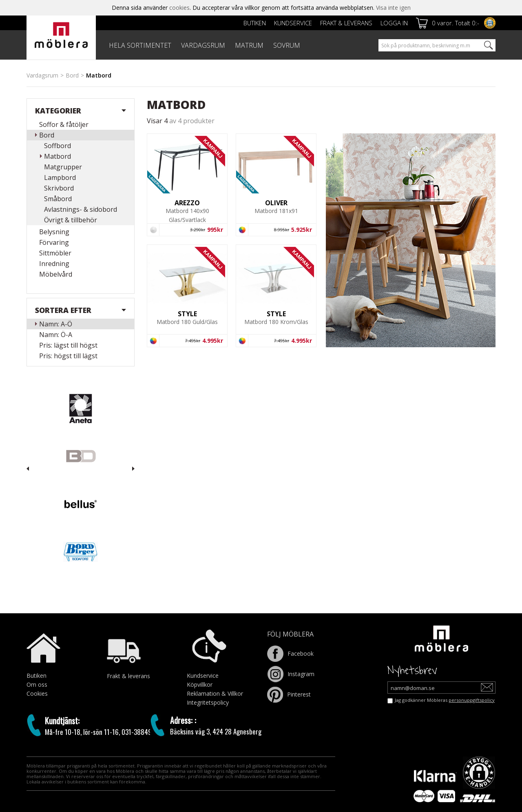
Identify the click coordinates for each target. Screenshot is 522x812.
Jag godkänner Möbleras (445, 700)
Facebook (290, 653)
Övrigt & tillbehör (71, 220)
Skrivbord (59, 188)
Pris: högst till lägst (68, 356)
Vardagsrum (42, 75)
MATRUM (249, 45)
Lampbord (60, 177)
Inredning (54, 264)
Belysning (54, 232)
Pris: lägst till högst (68, 345)
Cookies (37, 693)
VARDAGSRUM (203, 45)
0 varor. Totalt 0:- (456, 23)
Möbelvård (56, 274)
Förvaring (54, 242)
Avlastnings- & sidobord (81, 209)
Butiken (255, 23)
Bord (72, 75)
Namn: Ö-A (56, 335)
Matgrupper (63, 167)
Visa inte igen (393, 8)
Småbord (58, 199)
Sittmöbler (55, 253)
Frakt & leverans (346, 23)
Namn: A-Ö (56, 324)
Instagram (291, 674)
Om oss (37, 684)
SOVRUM (287, 45)
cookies (179, 8)
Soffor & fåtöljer (64, 124)
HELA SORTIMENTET (140, 45)
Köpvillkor (200, 684)
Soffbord (58, 146)
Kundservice (293, 23)
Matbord (58, 156)
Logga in (394, 23)
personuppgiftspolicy (472, 700)
